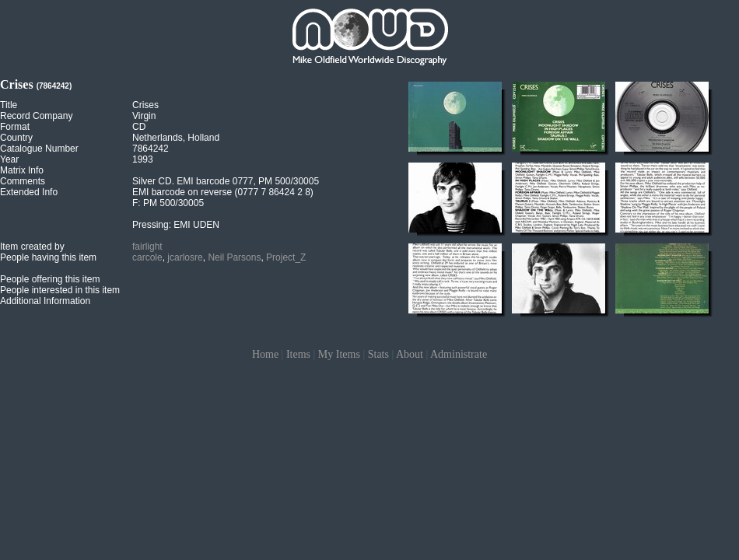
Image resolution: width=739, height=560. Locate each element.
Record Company (36, 116)
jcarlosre (185, 257)
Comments (23, 181)
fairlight (147, 247)
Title (9, 105)
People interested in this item (60, 290)
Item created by (32, 247)
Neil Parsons (234, 257)
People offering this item (50, 279)
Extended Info (29, 192)
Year (9, 159)
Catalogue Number (39, 149)
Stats (378, 354)
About (410, 354)
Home (265, 354)
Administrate (459, 354)
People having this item (48, 257)
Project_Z (286, 257)
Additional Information (45, 301)
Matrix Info (22, 170)
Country (16, 138)
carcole (147, 257)
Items (298, 354)
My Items (339, 354)
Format (15, 127)
